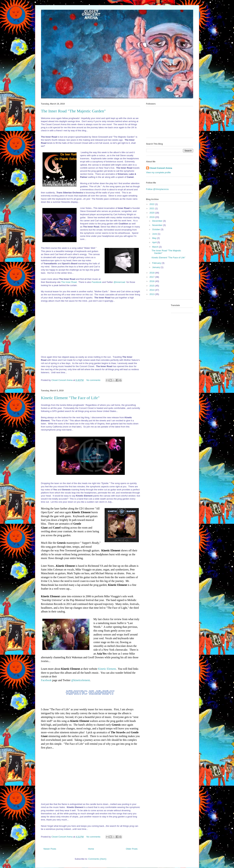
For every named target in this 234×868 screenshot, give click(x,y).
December (158, 221)
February (157, 263)
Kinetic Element (107, 669)
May (155, 238)
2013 (152, 294)
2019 (152, 217)
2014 (152, 290)
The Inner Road (69, 282)
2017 (152, 277)
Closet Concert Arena (161, 168)
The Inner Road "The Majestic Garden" (73, 111)
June (155, 234)
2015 (152, 286)
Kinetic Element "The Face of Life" (70, 398)
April (155, 242)
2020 (152, 213)
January (156, 267)
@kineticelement (81, 680)
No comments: (94, 380)
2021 (152, 208)
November (158, 225)
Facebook (97, 282)
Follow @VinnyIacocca (157, 189)
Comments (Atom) (97, 859)
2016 (152, 281)
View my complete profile (158, 172)
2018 (152, 273)
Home (91, 849)
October (156, 229)
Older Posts (132, 849)
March (156, 247)
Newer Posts (50, 849)
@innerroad (120, 282)
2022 (152, 204)
